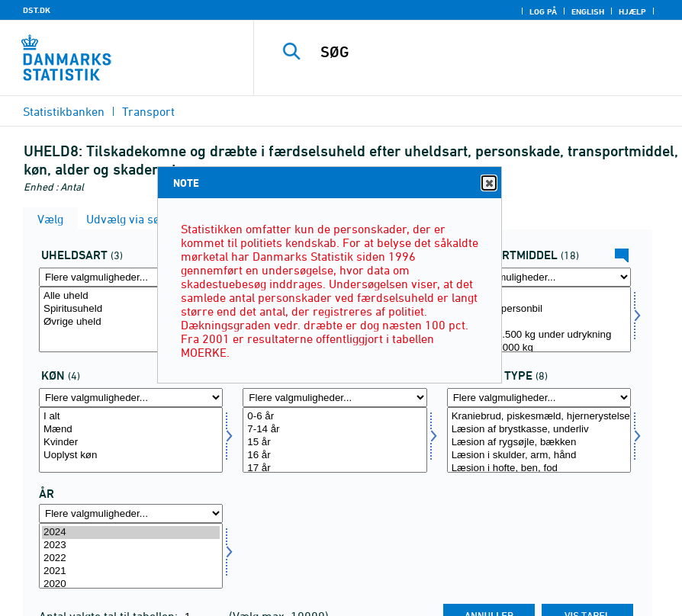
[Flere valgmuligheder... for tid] (131, 513)
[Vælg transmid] (539, 319)
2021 (131, 571)
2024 (131, 533)
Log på (543, 11)
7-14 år (335, 430)
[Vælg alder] (335, 440)
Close (488, 183)
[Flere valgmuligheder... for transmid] (539, 277)
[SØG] (483, 52)
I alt (539, 296)
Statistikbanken (64, 111)
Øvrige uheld (131, 322)
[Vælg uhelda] (131, 319)
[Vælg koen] (131, 440)
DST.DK (37, 10)
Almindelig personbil (539, 309)
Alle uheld (131, 296)
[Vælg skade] (539, 440)
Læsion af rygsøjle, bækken (539, 443)
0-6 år (335, 417)
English (588, 11)
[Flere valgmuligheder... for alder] (335, 398)
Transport (148, 111)
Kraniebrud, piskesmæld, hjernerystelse (539, 417)
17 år (335, 468)
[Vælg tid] (131, 556)
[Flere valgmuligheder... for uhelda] (131, 277)
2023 (131, 545)
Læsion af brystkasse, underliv (539, 430)
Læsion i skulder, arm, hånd (539, 456)
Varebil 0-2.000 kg (539, 348)
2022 (131, 558)
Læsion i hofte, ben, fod (539, 468)
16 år (335, 456)
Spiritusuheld (131, 309)
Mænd (131, 430)
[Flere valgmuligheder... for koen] (131, 398)
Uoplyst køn (131, 456)
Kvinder (131, 443)
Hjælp (632, 11)
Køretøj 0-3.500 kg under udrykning (539, 335)
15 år (335, 443)
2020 (131, 584)
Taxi (539, 322)
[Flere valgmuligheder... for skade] (539, 398)
